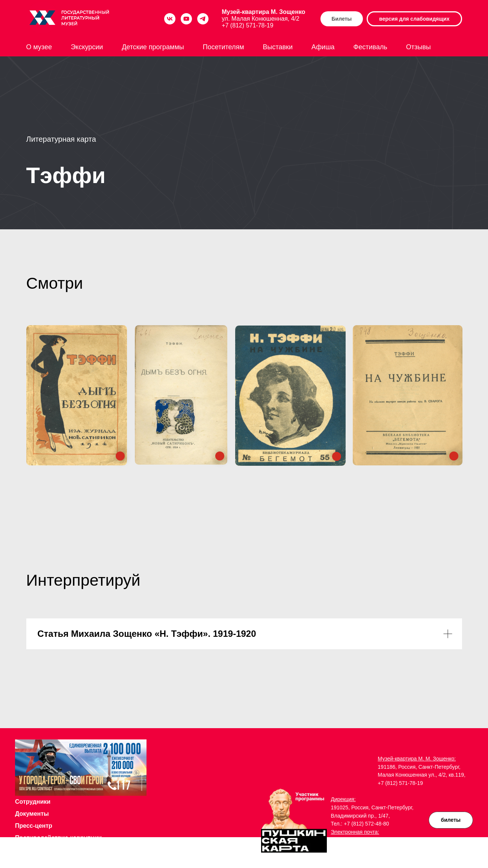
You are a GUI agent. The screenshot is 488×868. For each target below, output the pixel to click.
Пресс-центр (34, 826)
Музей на (29, 862)
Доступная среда (41, 850)
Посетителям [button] (224, 47)
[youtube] (186, 19)
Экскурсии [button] (87, 47)
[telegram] (203, 19)
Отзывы (419, 47)
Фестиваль (370, 47)
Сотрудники (33, 802)
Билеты (342, 19)
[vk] (170, 19)
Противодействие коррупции (58, 838)
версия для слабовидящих (414, 19)
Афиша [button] (323, 47)
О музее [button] (39, 47)
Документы (32, 814)
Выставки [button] (278, 47)
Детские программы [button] (153, 47)
